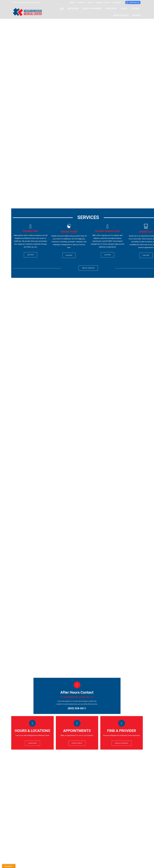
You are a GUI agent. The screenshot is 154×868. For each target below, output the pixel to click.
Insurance (81, 2)
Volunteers (99, 2)
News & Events (117, 2)
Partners (107, 2)
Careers (90, 2)
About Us (73, 2)
